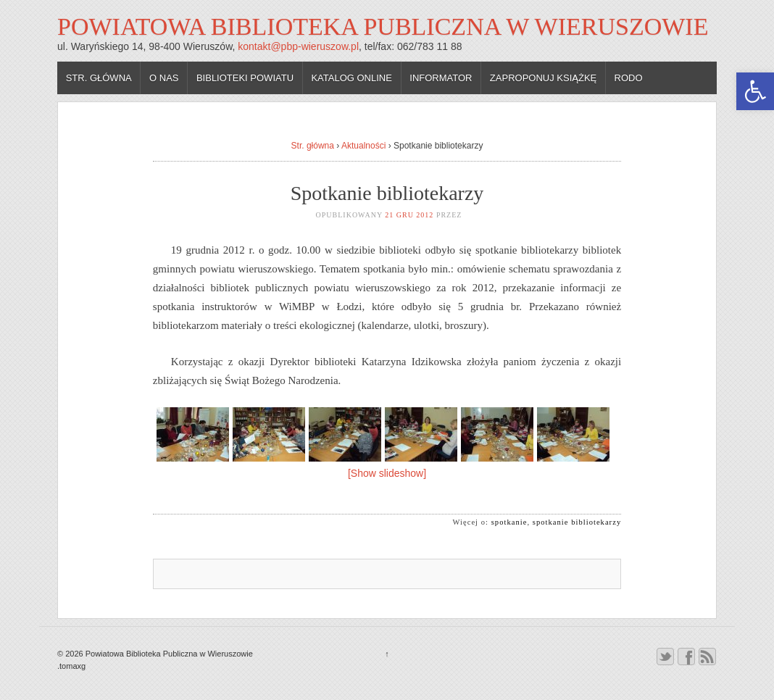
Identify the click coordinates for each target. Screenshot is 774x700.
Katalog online (351, 78)
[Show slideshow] (387, 473)
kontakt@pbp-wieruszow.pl (298, 46)
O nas (164, 78)
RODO (629, 78)
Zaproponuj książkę (543, 78)
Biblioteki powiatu (245, 78)
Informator (441, 78)
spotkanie (509, 522)
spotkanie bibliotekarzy (577, 522)
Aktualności (363, 146)
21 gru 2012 (409, 215)
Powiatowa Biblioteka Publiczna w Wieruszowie (383, 26)
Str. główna (99, 78)
